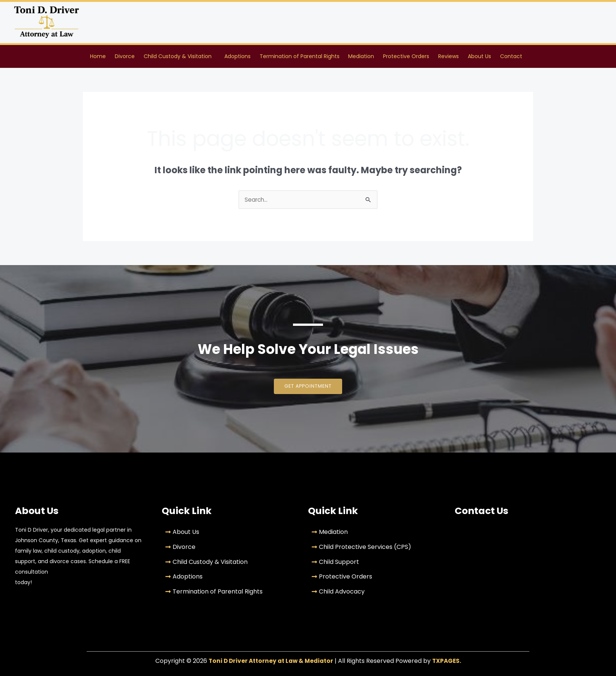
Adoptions (237, 57)
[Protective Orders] (376, 579)
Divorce (125, 57)
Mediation (361, 57)
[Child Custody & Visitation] (229, 564)
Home (98, 57)
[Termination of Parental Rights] (229, 594)
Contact (511, 57)
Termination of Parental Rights (300, 57)
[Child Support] (376, 564)
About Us (479, 57)
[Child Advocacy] (376, 594)
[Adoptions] (229, 579)
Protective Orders (406, 57)
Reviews (448, 57)
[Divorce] (229, 549)
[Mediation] (376, 534)
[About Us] (229, 534)
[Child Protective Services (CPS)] (376, 549)
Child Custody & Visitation (178, 57)
